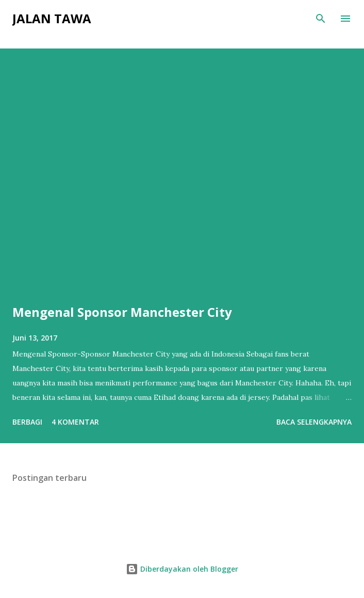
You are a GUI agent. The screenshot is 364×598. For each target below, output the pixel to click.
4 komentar (75, 422)
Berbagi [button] (27, 422)
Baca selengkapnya (314, 422)
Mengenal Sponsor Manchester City (122, 312)
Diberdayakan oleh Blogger (182, 569)
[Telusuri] (321, 19)
